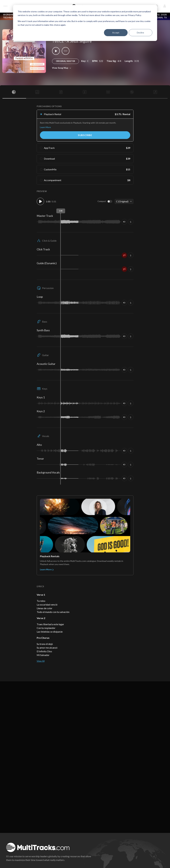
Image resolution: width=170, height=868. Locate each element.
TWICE (58, 41)
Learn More (45, 127)
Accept (116, 33)
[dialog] (85, 23)
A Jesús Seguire (79, 41)
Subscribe (85, 135)
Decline (140, 33)
